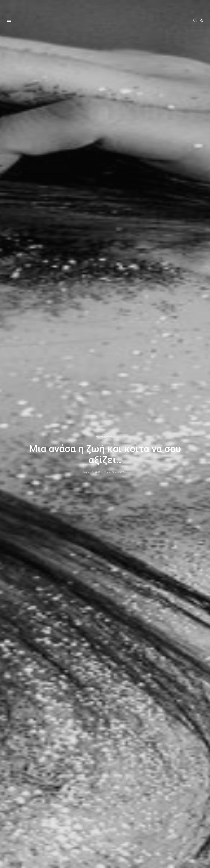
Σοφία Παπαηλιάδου (116, 472)
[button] (202, 20)
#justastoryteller (105, 437)
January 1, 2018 (92, 472)
